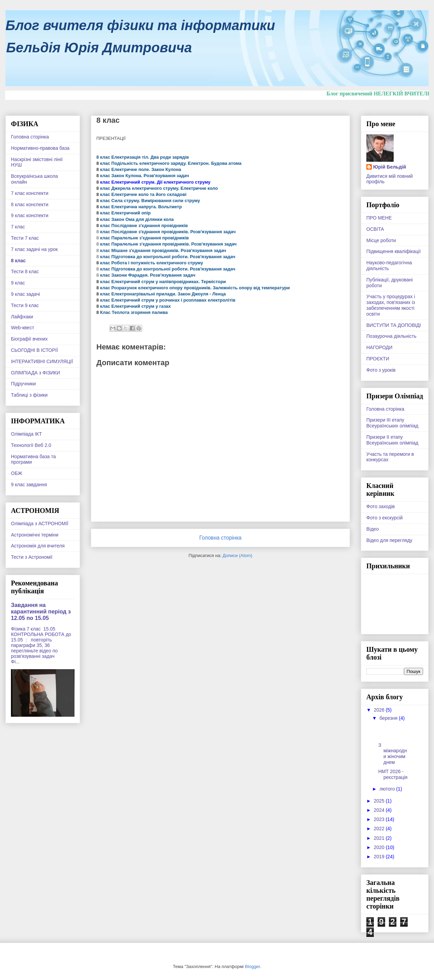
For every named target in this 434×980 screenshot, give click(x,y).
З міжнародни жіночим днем (393, 754)
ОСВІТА (375, 229)
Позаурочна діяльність (391, 336)
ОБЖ (17, 473)
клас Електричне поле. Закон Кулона (140, 169)
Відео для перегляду (389, 540)
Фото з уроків (381, 370)
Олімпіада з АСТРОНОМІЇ (40, 524)
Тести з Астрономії (32, 557)
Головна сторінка (220, 538)
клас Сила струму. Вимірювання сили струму (149, 201)
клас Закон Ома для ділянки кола (136, 219)
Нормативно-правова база (40, 148)
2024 (380, 810)
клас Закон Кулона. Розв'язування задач (144, 176)
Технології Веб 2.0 (31, 445)
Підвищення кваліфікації (394, 251)
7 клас (18, 227)
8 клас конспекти (30, 204)
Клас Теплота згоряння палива (133, 312)
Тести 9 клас (25, 305)
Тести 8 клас (25, 272)
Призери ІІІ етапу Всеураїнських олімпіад (392, 423)
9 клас (18, 283)
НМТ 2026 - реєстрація (393, 774)
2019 (380, 857)
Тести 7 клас (25, 238)
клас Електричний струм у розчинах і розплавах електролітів (167, 300)
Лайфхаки (22, 317)
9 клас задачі (25, 294)
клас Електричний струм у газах (135, 306)
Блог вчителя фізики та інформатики (140, 25)
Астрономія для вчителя (38, 546)
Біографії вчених (29, 339)
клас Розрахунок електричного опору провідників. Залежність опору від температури (194, 288)
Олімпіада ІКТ (26, 434)
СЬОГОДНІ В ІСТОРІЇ (34, 350)
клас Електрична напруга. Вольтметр (140, 207)
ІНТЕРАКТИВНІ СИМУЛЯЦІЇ (42, 361)
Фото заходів (381, 506)
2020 (380, 847)
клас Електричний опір (125, 213)
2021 (380, 838)
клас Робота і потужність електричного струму (151, 263)
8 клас (18, 261)
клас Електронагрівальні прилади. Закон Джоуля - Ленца (162, 294)
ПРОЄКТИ (378, 359)
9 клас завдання (29, 485)
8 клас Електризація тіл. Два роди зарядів (143, 157)
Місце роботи (381, 240)
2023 (380, 819)
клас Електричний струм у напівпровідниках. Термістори (162, 282)
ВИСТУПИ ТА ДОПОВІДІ (394, 325)
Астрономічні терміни (35, 535)
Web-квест (23, 328)
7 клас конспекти (30, 193)
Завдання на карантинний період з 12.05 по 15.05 (41, 611)
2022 (380, 829)
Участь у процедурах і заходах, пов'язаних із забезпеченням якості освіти (391, 305)
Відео (372, 529)
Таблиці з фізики (29, 395)
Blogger (253, 966)
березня (389, 718)
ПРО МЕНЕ (379, 218)
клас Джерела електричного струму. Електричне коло (158, 188)
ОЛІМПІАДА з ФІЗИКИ (36, 373)
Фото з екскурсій (384, 518)
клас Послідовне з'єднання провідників (143, 226)
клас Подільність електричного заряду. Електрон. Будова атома (170, 163)
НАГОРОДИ (379, 347)
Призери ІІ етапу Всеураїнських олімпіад (392, 440)
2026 (380, 710)
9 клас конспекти (30, 215)
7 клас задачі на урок (34, 249)
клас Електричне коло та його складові (143, 194)
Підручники (23, 384)
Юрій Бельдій (390, 167)
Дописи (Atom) (237, 555)
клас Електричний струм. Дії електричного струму (154, 182)
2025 (380, 801)
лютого (388, 789)
